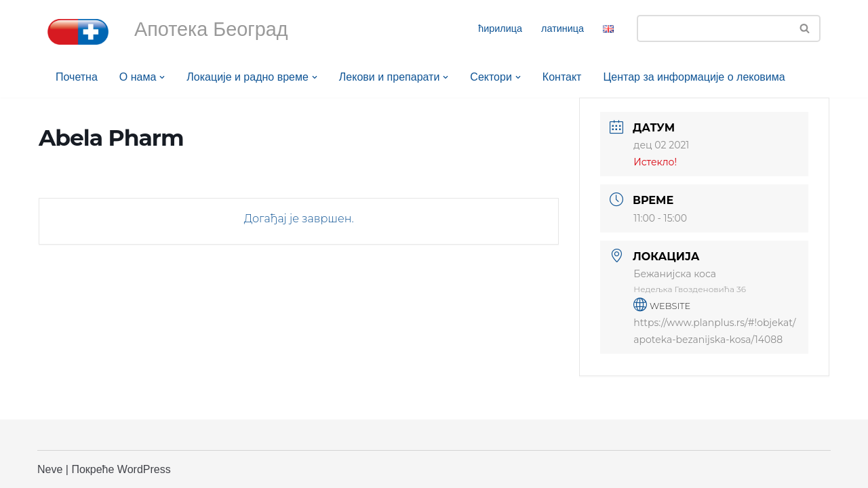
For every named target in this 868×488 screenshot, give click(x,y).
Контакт (562, 77)
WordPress (144, 469)
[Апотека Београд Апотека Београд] (78, 32)
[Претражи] (713, 28)
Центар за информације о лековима (694, 77)
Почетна (77, 77)
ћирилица (500, 28)
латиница (563, 28)
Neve (50, 469)
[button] (162, 77)
